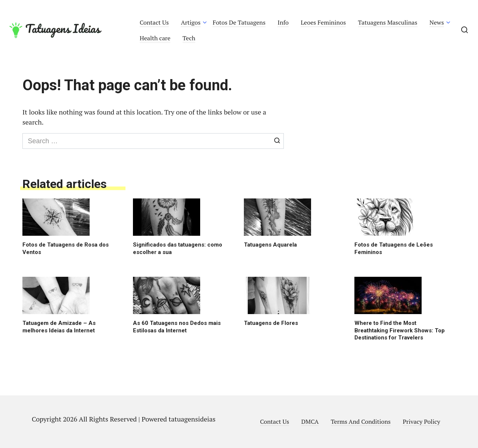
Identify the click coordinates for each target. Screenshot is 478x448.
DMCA (310, 422)
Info (283, 22)
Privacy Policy (421, 422)
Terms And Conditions (361, 422)
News (437, 22)
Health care (155, 38)
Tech (189, 38)
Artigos (191, 22)
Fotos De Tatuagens (239, 22)
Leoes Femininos (323, 22)
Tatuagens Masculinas (388, 22)
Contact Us (154, 22)
